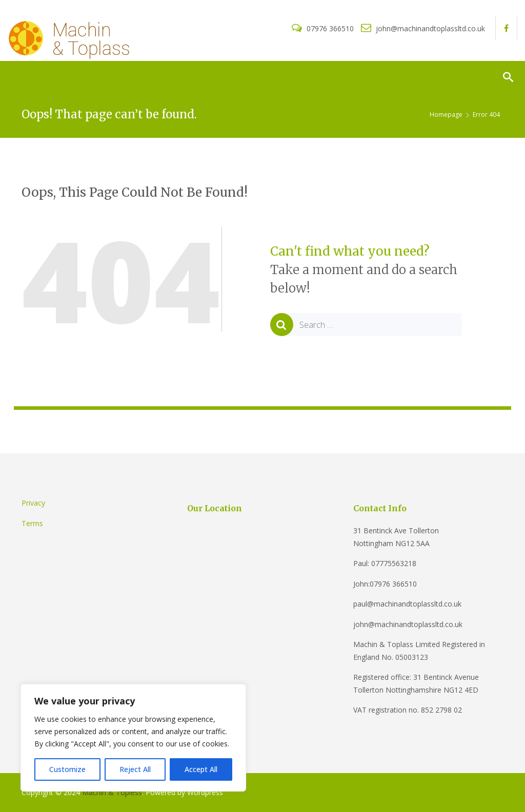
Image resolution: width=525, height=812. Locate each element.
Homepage (446, 114)
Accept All (201, 769)
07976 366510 (324, 28)
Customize (67, 769)
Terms (32, 523)
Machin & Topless (112, 792)
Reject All (135, 769)
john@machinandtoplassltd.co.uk (423, 28)
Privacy (33, 503)
